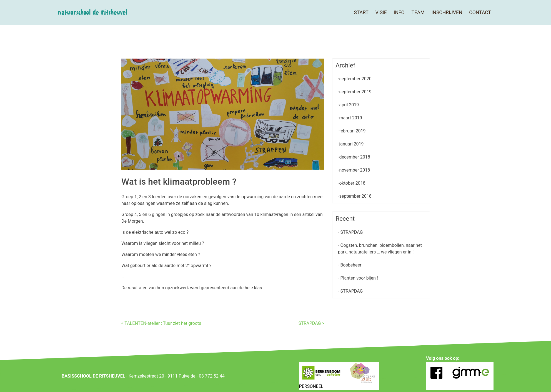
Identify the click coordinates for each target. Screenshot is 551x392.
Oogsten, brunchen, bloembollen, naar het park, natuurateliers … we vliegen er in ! (380, 249)
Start (361, 12)
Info (399, 12)
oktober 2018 (352, 183)
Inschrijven (447, 12)
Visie (381, 12)
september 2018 (355, 196)
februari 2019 (352, 131)
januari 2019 (351, 144)
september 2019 (355, 92)
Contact (480, 12)
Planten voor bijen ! (358, 278)
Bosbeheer (350, 265)
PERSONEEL (311, 386)
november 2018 (355, 170)
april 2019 (349, 105)
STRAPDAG (310, 323)
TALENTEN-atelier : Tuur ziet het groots (163, 323)
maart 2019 (350, 118)
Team (418, 12)
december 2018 (355, 157)
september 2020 (355, 79)
